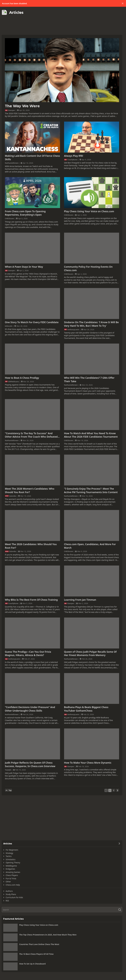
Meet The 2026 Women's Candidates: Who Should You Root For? (30, 490)
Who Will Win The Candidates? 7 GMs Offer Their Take (89, 379)
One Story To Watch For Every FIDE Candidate (32, 322)
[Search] (62, 910)
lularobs (13, 496)
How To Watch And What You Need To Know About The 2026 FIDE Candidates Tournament (91, 435)
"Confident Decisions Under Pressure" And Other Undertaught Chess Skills (30, 709)
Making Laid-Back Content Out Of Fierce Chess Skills (32, 158)
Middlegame (11, 866)
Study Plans (11, 894)
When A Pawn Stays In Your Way (24, 267)
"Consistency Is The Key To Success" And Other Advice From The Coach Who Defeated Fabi (31, 435)
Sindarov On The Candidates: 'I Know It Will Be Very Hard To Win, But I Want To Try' (91, 324)
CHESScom (9, 218)
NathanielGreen (12, 163)
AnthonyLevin (73, 330)
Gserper (12, 110)
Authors (9, 891)
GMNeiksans (13, 382)
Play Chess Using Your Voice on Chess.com (89, 211)
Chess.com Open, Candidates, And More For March (90, 546)
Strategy (9, 853)
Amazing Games (13, 872)
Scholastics (11, 859)
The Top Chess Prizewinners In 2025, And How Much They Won (48, 935)
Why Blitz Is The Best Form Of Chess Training (31, 600)
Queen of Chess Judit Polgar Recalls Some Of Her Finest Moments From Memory (90, 653)
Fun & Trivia (11, 878)
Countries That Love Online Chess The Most (39, 944)
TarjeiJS (8, 770)
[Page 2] (114, 790)
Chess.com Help (13, 885)
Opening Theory (13, 863)
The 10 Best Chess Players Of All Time (36, 954)
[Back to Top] (8, 790)
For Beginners (12, 850)
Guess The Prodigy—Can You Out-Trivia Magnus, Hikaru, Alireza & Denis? (28, 653)
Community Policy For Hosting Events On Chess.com (88, 268)
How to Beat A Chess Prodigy (22, 378)
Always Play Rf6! (74, 156)
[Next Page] (117, 790)
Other (8, 882)
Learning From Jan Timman (80, 600)
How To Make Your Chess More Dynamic (88, 763)
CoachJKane (72, 160)
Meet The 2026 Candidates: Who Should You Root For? (31, 546)
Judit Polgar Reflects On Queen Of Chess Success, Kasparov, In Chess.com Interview (30, 764)
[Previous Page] (106, 790)
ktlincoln (9, 326)
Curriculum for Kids (14, 897)
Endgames (10, 869)
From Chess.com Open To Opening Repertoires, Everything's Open (25, 213)
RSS (7, 901)
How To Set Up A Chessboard (32, 964)
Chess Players (12, 875)
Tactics (9, 856)
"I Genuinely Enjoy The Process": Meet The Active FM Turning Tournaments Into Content (91, 490)
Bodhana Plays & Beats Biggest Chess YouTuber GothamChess (86, 709)
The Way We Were (22, 106)
